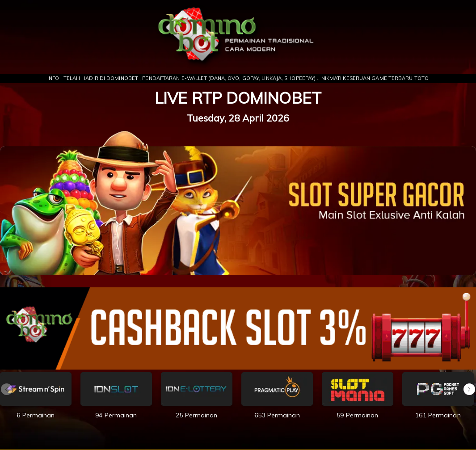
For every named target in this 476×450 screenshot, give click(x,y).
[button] (469, 389)
